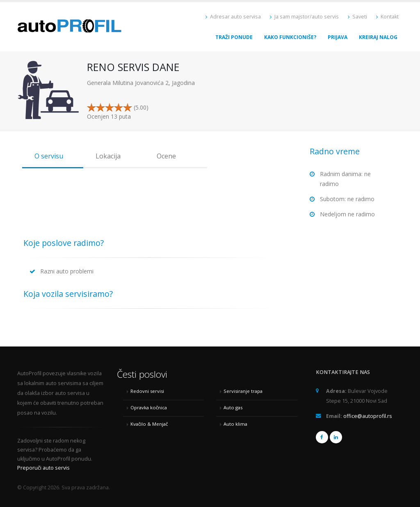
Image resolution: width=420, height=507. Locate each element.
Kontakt (387, 17)
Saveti (357, 17)
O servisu (49, 156)
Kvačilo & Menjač (149, 424)
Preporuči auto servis (43, 468)
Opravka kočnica (149, 407)
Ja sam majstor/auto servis (304, 17)
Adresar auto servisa (233, 17)
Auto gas (233, 407)
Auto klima (235, 424)
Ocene (166, 156)
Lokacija (108, 156)
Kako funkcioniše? (290, 37)
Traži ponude (234, 37)
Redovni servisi (147, 391)
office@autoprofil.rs (368, 416)
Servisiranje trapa (243, 391)
